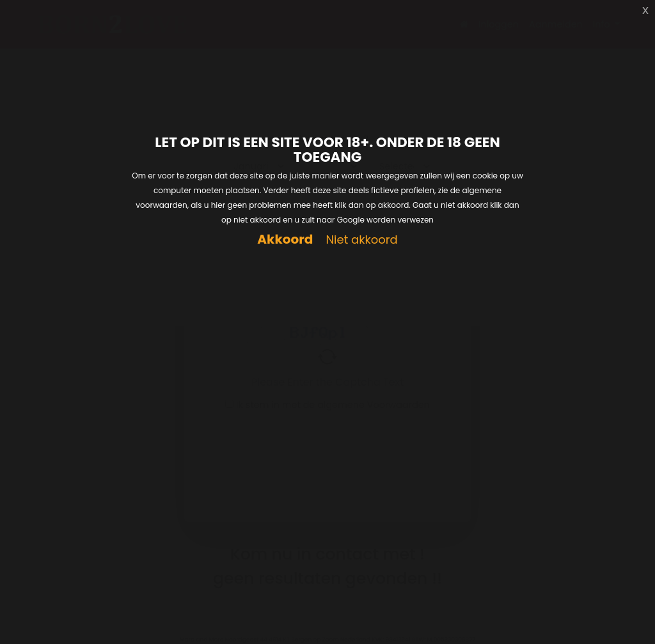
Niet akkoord (361, 240)
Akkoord (285, 240)
